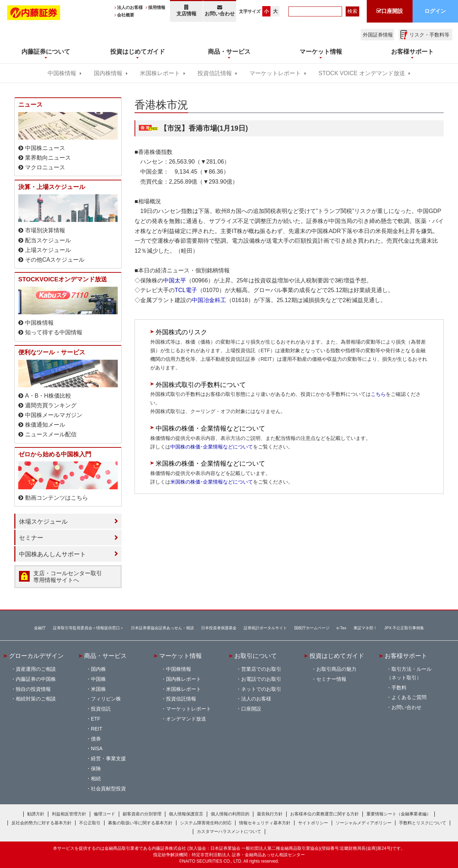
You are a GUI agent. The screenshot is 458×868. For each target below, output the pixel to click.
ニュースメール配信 (51, 434)
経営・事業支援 (108, 758)
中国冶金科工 (209, 300)
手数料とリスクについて (423, 823)
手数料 (399, 688)
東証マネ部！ (365, 628)
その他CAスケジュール (55, 260)
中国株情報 (62, 73)
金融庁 (40, 628)
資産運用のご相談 (36, 669)
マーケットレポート (275, 73)
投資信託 (101, 709)
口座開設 (251, 709)
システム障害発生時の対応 (206, 823)
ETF (96, 719)
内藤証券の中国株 (36, 679)
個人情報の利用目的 (230, 814)
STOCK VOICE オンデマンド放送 (362, 73)
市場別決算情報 (45, 230)
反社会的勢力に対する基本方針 (42, 823)
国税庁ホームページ (312, 628)
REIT (97, 729)
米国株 (98, 689)
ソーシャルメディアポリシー (364, 823)
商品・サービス (105, 656)
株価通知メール (45, 425)
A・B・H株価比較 (48, 396)
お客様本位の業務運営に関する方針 (325, 814)
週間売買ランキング (51, 405)
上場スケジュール (48, 250)
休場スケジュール (43, 522)
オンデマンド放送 (186, 719)
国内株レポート (184, 679)
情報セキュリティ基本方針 (265, 823)
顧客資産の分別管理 (142, 814)
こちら (378, 394)
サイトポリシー (313, 823)
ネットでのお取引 (261, 689)
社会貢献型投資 (108, 789)
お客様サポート (406, 656)
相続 (96, 779)
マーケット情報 (181, 656)
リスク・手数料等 (429, 35)
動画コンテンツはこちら (57, 498)
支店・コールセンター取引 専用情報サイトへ (68, 577)
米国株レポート (160, 73)
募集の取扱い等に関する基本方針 (140, 823)
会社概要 (126, 15)
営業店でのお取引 (261, 669)
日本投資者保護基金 (219, 628)
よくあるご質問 (409, 697)
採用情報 (157, 8)
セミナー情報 (331, 679)
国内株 (98, 669)
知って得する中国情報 (54, 332)
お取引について (256, 656)
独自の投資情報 (33, 689)
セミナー (31, 538)
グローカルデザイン (36, 656)
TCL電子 (186, 290)
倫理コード (104, 814)
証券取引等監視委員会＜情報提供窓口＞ (88, 628)
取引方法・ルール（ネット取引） (409, 673)
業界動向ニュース (48, 158)
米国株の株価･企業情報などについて (212, 482)
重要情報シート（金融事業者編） (399, 814)
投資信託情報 (215, 73)
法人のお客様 (130, 8)
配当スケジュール (48, 240)
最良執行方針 (270, 814)
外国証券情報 (378, 35)
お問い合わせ (220, 11)
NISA (97, 748)
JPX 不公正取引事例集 (404, 628)
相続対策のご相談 (36, 699)
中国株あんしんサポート (52, 554)
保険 (96, 768)
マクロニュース (45, 167)
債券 (96, 739)
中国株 (98, 679)
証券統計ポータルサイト (265, 628)
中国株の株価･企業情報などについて (212, 447)
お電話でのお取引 (261, 679)
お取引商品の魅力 (336, 669)
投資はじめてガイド (337, 656)
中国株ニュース (45, 148)
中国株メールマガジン (54, 415)
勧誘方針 (36, 814)
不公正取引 (90, 823)
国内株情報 (108, 73)
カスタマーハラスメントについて (229, 831)
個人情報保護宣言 (186, 814)
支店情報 (186, 11)
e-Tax (342, 628)
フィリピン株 (106, 699)
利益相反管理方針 (69, 814)
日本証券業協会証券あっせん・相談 (162, 628)
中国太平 (175, 280)
